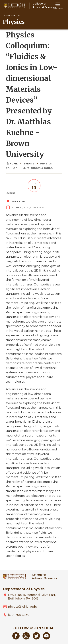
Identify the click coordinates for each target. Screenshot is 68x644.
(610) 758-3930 (19, 615)
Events (29, 164)
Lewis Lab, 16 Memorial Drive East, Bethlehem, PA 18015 (32, 597)
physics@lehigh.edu (23, 607)
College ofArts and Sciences (44, 576)
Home (12, 164)
